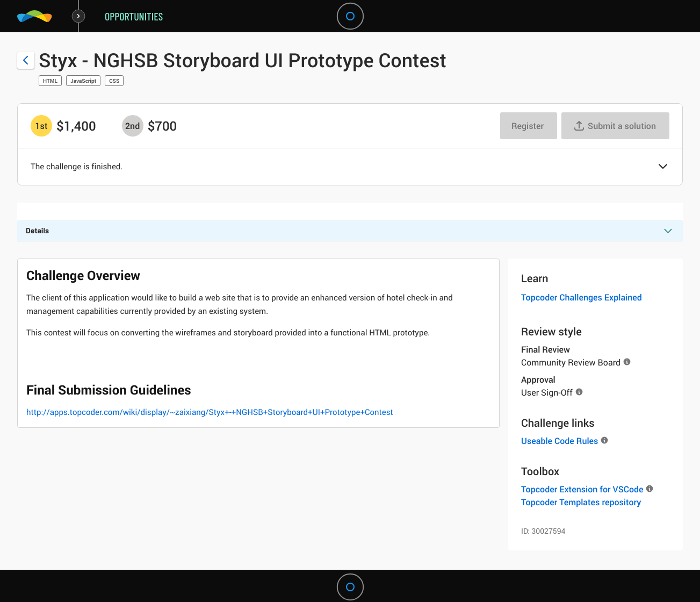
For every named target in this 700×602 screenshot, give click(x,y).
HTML (50, 81)
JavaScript (83, 81)
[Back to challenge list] (26, 60)
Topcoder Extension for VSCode (582, 489)
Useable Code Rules (560, 441)
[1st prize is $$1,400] (41, 126)
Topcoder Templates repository (581, 502)
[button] (663, 167)
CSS (114, 81)
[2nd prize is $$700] (133, 126)
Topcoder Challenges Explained (582, 297)
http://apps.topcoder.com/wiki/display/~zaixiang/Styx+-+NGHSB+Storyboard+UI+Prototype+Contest (210, 412)
